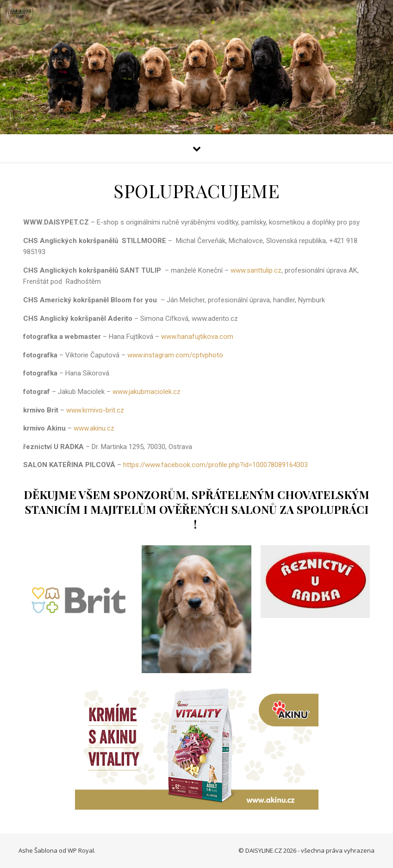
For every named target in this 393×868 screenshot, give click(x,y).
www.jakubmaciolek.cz (147, 392)
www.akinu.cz (96, 428)
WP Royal (81, 850)
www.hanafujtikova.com (197, 337)
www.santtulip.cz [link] (256, 270)
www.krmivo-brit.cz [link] (95, 410)
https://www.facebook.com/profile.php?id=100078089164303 (215, 465)
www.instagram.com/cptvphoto (175, 355)
